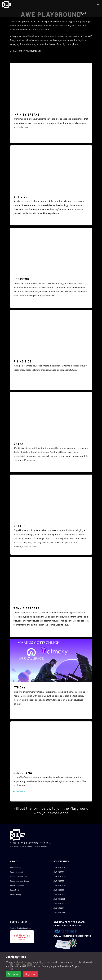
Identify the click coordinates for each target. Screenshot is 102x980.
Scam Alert (14, 890)
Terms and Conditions (18, 876)
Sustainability (16, 868)
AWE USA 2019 (59, 912)
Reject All (31, 974)
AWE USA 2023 (59, 885)
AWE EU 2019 (59, 908)
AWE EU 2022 (59, 890)
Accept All (13, 974)
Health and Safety (17, 885)
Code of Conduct (17, 872)
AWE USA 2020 (59, 903)
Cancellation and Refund (20, 881)
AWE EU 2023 (59, 881)
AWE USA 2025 (59, 868)
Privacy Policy (16, 894)
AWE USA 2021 (59, 899)
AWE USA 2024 (59, 876)
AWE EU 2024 (59, 872)
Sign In (83, 13)
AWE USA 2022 (59, 894)
